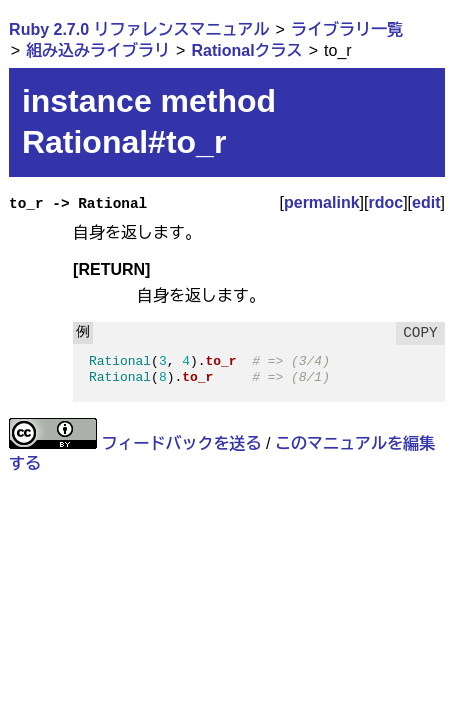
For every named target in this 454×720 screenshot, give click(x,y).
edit (426, 202)
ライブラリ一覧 (347, 29)
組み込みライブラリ (98, 50)
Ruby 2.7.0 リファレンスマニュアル (139, 29)
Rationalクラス (247, 50)
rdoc (385, 202)
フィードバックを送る (182, 443)
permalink (322, 202)
